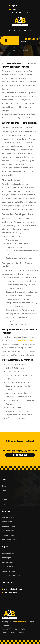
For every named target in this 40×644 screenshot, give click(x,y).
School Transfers (8, 535)
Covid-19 (21, 633)
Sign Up (14, 9)
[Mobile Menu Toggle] (6, 41)
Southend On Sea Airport (11, 576)
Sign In (13, 6)
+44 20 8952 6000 (25, 341)
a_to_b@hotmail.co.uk (13, 589)
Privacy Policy (9, 633)
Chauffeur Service (8, 526)
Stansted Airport (8, 567)
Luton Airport (7, 558)
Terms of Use (7, 629)
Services (5, 495)
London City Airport (9, 571)
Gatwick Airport (7, 562)
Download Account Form (20, 13)
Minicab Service (8, 517)
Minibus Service (8, 522)
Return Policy (20, 629)
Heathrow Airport (8, 553)
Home (4, 486)
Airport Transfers (8, 531)
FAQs (4, 504)
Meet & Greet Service (9, 540)
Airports (5, 499)
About (4, 490)
